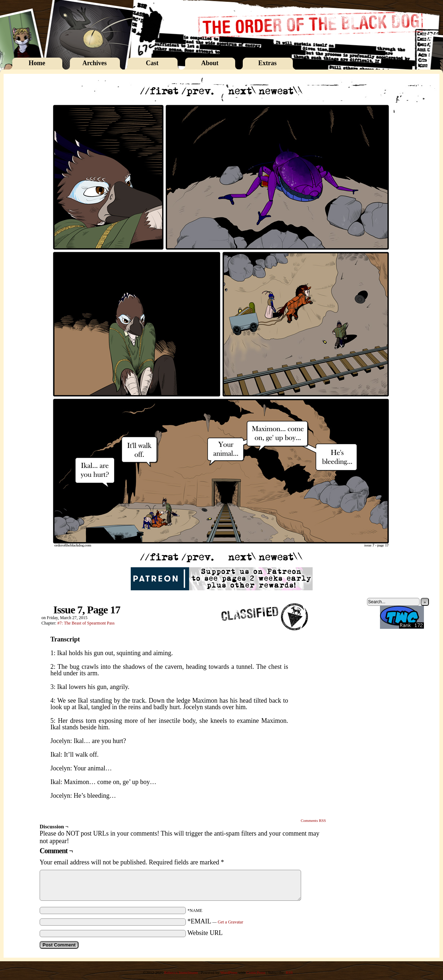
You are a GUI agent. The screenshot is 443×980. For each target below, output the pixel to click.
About (210, 63)
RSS (289, 972)
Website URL (205, 933)
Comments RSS (313, 820)
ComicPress (256, 972)
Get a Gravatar (231, 922)
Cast (152, 63)
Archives (95, 63)
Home (37, 63)
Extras (267, 63)
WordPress (229, 972)
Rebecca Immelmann (181, 972)
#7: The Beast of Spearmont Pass (86, 623)
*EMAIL (216, 921)
